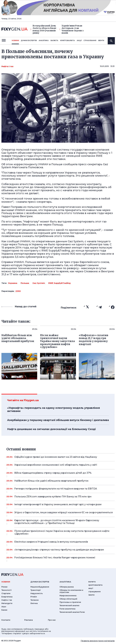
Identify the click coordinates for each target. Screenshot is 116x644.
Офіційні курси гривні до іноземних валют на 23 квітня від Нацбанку (61, 457)
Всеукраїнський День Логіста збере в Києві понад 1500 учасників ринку (43, 29)
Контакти (6, 620)
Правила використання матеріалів (98, 641)
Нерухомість (37, 593)
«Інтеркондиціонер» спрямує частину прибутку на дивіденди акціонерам (61, 551)
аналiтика (65, 582)
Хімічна (34, 603)
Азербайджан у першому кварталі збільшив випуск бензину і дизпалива (58, 420)
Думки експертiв (29, 40)
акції (79, 40)
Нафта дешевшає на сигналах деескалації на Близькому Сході (51, 429)
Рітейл (34, 597)
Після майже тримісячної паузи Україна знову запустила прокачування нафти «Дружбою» (62, 533)
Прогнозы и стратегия (70, 602)
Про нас (52, 620)
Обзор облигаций (68, 599)
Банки (4, 610)
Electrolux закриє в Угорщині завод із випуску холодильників (61, 543)
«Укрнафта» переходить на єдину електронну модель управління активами (53, 409)
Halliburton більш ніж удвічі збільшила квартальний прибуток (61, 482)
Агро (4, 607)
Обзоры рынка (67, 587)
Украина (13, 283)
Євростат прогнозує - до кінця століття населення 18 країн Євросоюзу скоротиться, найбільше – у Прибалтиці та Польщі (61, 522)
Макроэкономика (68, 596)
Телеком (35, 600)
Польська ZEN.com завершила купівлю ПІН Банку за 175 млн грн (61, 498)
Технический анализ (69, 605)
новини (15, 40)
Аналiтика (44, 40)
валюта (54, 40)
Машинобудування (40, 587)
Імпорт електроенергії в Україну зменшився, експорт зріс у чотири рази (61, 505)
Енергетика (7, 597)
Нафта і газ (7, 66)
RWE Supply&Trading (59, 283)
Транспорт (36, 590)
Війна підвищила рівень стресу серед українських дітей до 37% (61, 474)
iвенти (101, 40)
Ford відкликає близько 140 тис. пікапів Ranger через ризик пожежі (61, 559)
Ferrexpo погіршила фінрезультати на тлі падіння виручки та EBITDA (61, 490)
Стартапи (6, 593)
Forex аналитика (67, 609)
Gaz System (39, 283)
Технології (7, 590)
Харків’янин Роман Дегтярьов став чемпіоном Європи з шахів (72, 29)
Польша (25, 283)
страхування (90, 40)
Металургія (7, 603)
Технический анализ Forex (72, 612)
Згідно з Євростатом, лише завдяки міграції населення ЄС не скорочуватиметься (64, 514)
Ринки (4, 587)
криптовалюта (68, 40)
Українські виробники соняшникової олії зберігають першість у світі (61, 466)
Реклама (29, 620)
